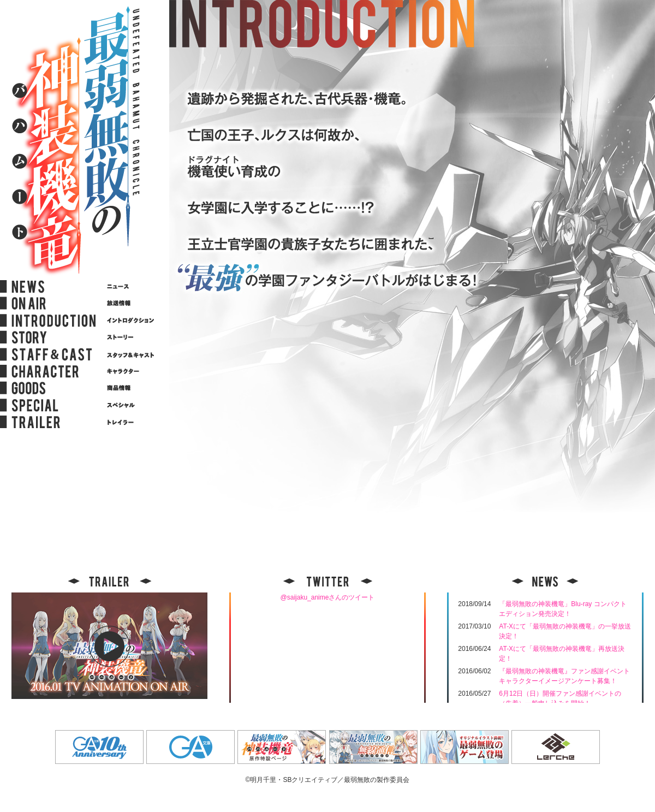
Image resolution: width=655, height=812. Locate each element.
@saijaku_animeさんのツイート (328, 597)
